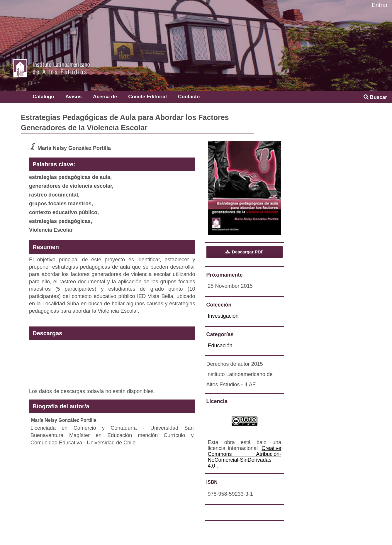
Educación (220, 346)
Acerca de (105, 97)
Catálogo (43, 97)
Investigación (223, 316)
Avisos (74, 97)
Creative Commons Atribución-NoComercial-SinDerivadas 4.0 (245, 457)
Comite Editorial (147, 97)
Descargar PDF (247, 252)
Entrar (380, 5)
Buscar (375, 97)
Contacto (189, 97)
